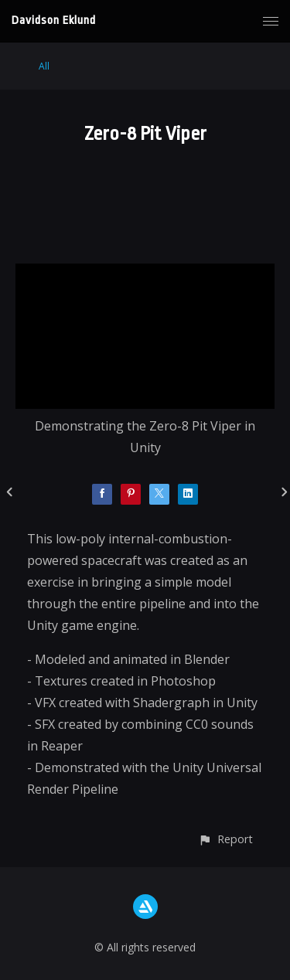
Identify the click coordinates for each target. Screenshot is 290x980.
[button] (225, 839)
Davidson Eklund (54, 20)
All (44, 66)
